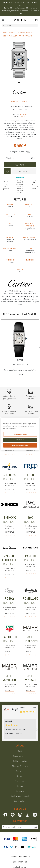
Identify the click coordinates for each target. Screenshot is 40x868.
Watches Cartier (24, 33)
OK (36, 827)
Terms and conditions (20, 857)
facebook (5, 815)
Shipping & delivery (20, 766)
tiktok (27, 815)
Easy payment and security (31, 410)
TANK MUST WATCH (26, 36)
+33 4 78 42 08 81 (31, 655)
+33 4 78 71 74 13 (10, 454)
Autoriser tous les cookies (20, 445)
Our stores (20, 791)
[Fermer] (36, 420)
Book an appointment (20, 796)
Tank (4, 36)
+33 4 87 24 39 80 (31, 493)
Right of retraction (20, 761)
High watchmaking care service (9, 410)
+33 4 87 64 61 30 (10, 493)
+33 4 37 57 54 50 (31, 694)
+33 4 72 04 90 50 (10, 694)
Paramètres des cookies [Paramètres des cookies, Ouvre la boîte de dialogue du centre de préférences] (20, 434)
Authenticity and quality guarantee (9, 394)
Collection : (20, 116)
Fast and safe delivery (31, 394)
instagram (20, 815)
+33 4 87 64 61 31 (10, 655)
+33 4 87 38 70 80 (31, 574)
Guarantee (20, 771)
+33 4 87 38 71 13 (31, 454)
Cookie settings (20, 801)
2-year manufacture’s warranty (34, 185)
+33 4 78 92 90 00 (10, 578)
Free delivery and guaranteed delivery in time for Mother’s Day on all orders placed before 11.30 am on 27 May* (21, 11)
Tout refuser (20, 440)
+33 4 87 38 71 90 (31, 535)
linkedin (35, 815)
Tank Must (13, 36)
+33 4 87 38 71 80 (10, 535)
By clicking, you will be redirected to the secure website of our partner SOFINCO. (20, 185)
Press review (20, 781)
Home (5, 33)
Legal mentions (20, 862)
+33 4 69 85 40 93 (31, 616)
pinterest (13, 815)
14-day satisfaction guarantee (6, 185)
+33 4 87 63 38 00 (10, 616)
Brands (12, 33)
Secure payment (20, 756)
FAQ (20, 751)
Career (20, 776)
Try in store (24, 171)
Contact (20, 786)
